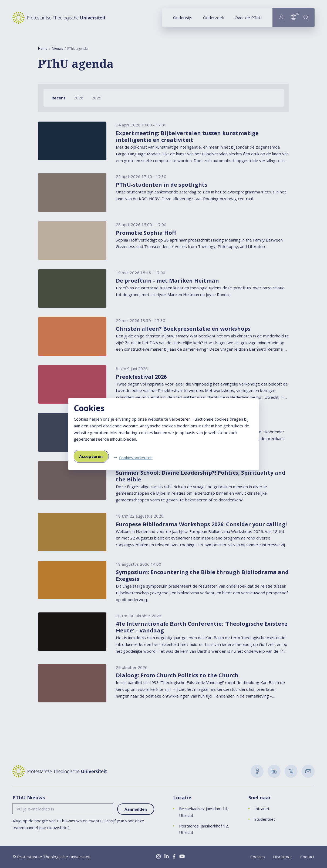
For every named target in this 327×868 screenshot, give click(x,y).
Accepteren (91, 456)
